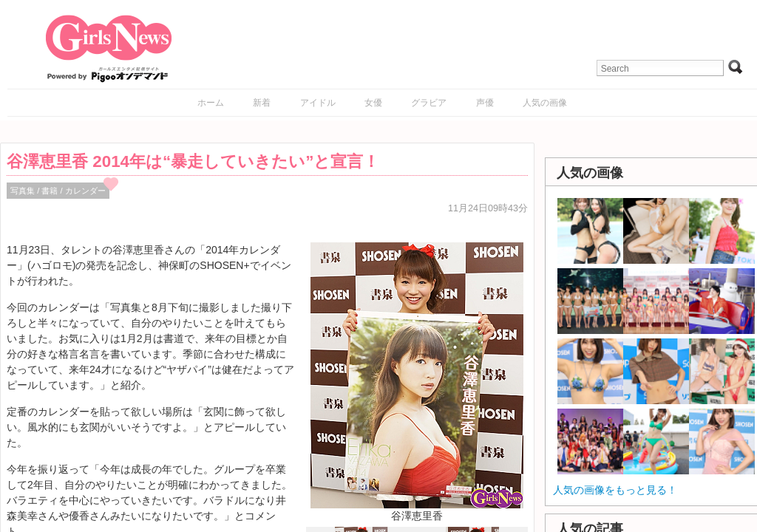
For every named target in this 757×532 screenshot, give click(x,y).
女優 (373, 103)
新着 (262, 103)
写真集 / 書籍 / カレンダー (58, 191)
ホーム (211, 103)
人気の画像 (545, 103)
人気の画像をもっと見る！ (615, 490)
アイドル (318, 103)
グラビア (429, 103)
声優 (485, 103)
